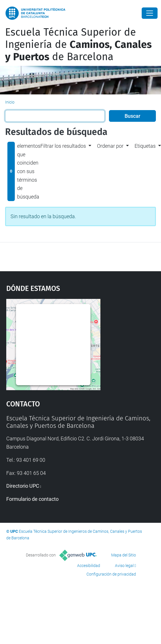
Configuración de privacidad (111, 574)
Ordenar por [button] (110, 146)
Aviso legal (124, 566)
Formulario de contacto (32, 499)
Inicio (10, 102)
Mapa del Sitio (124, 555)
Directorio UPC (23, 486)
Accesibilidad (89, 566)
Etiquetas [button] (145, 146)
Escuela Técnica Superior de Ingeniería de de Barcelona (78, 44)
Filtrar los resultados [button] (63, 146)
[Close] (150, 13)
